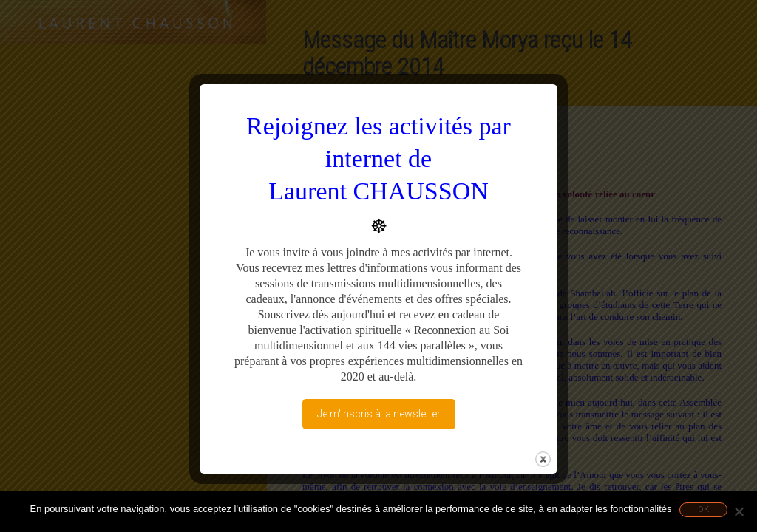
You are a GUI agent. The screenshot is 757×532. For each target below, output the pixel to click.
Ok (703, 509)
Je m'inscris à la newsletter (379, 414)
